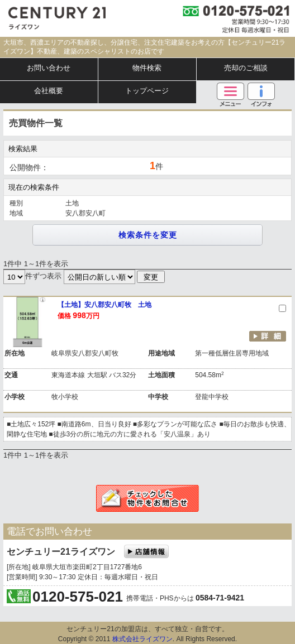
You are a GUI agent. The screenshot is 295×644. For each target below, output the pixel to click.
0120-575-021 (78, 597)
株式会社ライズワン (142, 639)
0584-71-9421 (220, 598)
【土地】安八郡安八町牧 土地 (104, 305)
